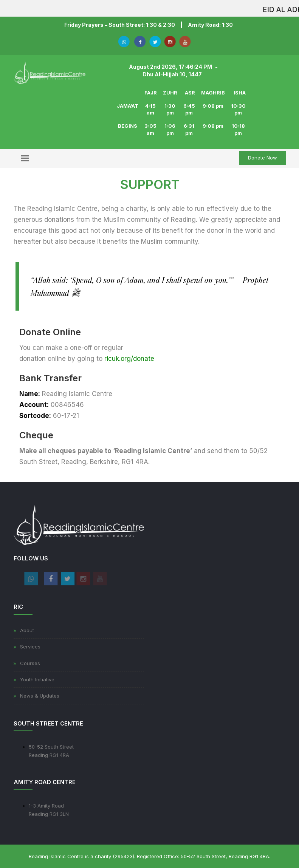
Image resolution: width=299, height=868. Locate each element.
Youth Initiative (37, 679)
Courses (30, 663)
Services (30, 647)
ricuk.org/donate (129, 359)
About (27, 630)
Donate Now (263, 158)
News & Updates (40, 696)
